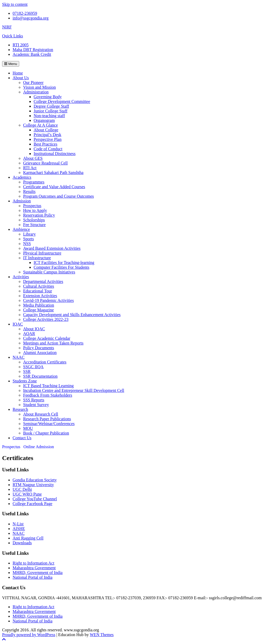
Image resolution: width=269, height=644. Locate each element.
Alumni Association (40, 353)
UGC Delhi (22, 489)
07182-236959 (25, 13)
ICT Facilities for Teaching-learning (64, 263)
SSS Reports (34, 400)
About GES (33, 158)
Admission (22, 201)
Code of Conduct (48, 149)
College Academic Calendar (47, 338)
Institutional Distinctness (55, 154)
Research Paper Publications (47, 419)
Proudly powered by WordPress (29, 635)
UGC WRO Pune (27, 494)
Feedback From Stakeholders (48, 395)
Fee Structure (34, 225)
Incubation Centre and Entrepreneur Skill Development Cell (74, 390)
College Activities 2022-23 (46, 319)
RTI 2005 (21, 45)
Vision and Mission (39, 87)
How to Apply (35, 210)
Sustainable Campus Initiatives (49, 272)
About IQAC (34, 329)
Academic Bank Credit (32, 54)
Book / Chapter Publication (46, 433)
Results (29, 191)
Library (29, 234)
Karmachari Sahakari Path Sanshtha (53, 173)
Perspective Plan (48, 139)
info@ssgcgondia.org (31, 18)
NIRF (7, 27)
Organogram (44, 120)
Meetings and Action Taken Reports (53, 343)
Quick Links (13, 36)
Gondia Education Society (35, 480)
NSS (27, 244)
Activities (21, 277)
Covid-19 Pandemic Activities (48, 300)
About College (46, 130)
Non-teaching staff (49, 116)
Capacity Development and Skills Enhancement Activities (72, 315)
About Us (21, 78)
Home (18, 73)
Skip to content (15, 4)
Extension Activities (40, 296)
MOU (28, 428)
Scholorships (34, 220)
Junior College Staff (51, 111)
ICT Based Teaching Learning (48, 386)
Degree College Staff (51, 106)
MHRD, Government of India (38, 573)
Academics (22, 177)
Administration (36, 92)
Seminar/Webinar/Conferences (49, 424)
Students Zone (25, 381)
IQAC (18, 324)
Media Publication (39, 305)
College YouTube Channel (35, 499)
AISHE (19, 529)
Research (20, 409)
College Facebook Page (32, 504)
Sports (29, 239)
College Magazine (38, 310)
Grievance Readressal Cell (45, 163)
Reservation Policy (39, 215)
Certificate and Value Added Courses (54, 187)
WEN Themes (102, 635)
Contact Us (22, 438)
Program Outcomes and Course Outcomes (58, 196)
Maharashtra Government (34, 568)
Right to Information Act (33, 563)
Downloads (22, 543)
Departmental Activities (43, 281)
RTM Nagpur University (33, 485)
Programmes (34, 182)
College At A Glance (40, 125)
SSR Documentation (40, 376)
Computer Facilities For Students (61, 267)
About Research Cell (41, 414)
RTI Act (30, 168)
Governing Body (48, 97)
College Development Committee (62, 101)
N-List (18, 524)
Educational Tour (38, 291)
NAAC (19, 357)
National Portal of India (33, 577)
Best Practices (45, 144)
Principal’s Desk (47, 135)
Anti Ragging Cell (28, 538)
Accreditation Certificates (45, 362)
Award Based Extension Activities (52, 248)
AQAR (29, 334)
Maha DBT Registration (33, 50)
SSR (27, 371)
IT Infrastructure (37, 258)
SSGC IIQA (33, 367)
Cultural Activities (39, 286)
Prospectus (32, 206)
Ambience (21, 229)
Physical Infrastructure (42, 253)
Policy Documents (39, 348)
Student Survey (36, 405)
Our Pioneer (33, 83)
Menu (11, 64)
